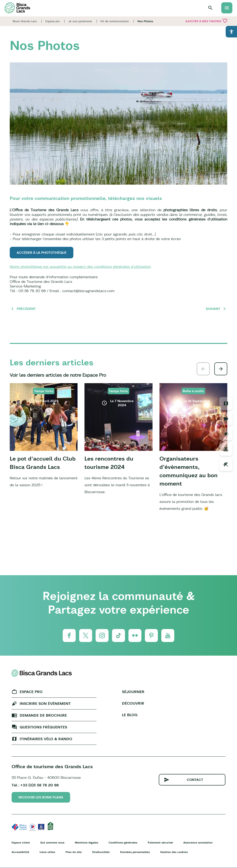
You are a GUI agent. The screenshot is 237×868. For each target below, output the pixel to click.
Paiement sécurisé (160, 842)
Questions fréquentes (43, 727)
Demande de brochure (43, 715)
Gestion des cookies (174, 852)
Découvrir (133, 703)
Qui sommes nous (52, 842)
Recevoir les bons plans (41, 797)
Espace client (21, 842)
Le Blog (130, 715)
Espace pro (53, 21)
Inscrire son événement (45, 703)
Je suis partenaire (80, 21)
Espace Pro (31, 692)
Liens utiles (47, 852)
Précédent (26, 309)
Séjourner (133, 692)
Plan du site (74, 852)
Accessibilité (20, 852)
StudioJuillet (101, 852)
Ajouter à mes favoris (207, 21)
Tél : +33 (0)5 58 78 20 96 (35, 785)
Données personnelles (135, 852)
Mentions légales (86, 842)
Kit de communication (115, 21)
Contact (195, 780)
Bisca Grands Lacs (25, 21)
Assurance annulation (198, 842)
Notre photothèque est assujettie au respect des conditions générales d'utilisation (80, 266)
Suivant (213, 309)
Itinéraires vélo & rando (46, 739)
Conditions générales (123, 842)
